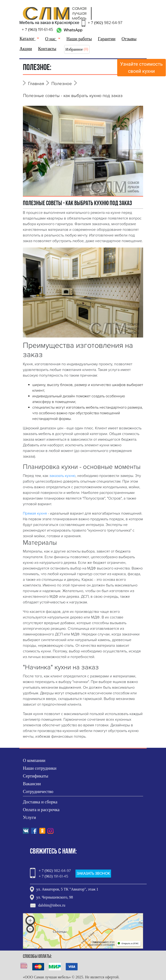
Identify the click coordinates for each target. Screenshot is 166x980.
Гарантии (107, 39)
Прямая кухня (35, 513)
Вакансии (32, 784)
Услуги (29, 817)
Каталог (28, 39)
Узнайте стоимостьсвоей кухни (142, 68)
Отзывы (129, 39)
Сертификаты (36, 776)
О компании (34, 760)
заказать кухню (62, 476)
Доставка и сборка (40, 802)
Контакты (47, 49)
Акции (26, 49)
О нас (51, 39)
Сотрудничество (38, 791)
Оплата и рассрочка (41, 810)
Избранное (74, 49)
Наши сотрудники (40, 768)
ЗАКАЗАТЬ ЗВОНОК (93, 874)
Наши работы (79, 39)
